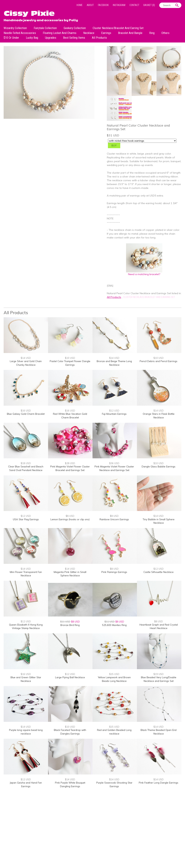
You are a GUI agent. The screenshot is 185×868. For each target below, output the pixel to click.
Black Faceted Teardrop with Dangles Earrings (70, 732)
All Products (99, 38)
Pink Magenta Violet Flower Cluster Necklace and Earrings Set (114, 468)
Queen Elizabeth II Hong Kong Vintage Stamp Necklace (26, 626)
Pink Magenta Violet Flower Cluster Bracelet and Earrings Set (70, 468)
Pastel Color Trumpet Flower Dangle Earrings (70, 363)
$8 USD (70, 516)
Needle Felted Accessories (20, 33)
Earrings (106, 33)
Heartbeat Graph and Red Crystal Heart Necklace (159, 626)
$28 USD (70, 463)
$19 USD (159, 674)
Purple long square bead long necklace (26, 732)
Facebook (103, 5)
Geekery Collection (75, 28)
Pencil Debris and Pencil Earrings (159, 361)
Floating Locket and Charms (60, 33)
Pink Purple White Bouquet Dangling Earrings (70, 784)
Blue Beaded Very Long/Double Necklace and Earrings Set (159, 679)
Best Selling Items (74, 38)
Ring (152, 33)
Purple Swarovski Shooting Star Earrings (114, 784)
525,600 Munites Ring (114, 625)
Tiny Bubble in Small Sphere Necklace (159, 521)
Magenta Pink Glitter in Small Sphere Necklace (70, 574)
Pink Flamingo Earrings (114, 572)
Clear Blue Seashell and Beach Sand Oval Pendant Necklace (26, 468)
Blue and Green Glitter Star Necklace (26, 679)
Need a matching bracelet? (144, 273)
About (90, 5)
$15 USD (114, 674)
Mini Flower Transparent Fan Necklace (26, 574)
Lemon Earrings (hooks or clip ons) (70, 519)
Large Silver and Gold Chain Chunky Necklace (26, 363)
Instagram (119, 5)
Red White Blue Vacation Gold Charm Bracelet (70, 416)
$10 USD (70, 358)
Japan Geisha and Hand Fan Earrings (26, 784)
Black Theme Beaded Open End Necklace (159, 732)
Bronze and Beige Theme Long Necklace (114, 363)
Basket (149, 5)
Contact (134, 5)
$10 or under (11, 38)
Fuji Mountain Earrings (114, 414)
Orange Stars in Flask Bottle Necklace (159, 416)
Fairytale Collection (45, 28)
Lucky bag (32, 38)
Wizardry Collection (15, 28)
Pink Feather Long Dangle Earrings (159, 783)
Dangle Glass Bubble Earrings (159, 467)
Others (165, 33)
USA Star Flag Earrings (26, 519)
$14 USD (26, 358)
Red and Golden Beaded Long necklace (114, 732)
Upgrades (51, 38)
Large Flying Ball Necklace (70, 677)
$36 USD (114, 463)
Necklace (89, 33)
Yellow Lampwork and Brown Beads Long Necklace (114, 679)
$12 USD (114, 411)
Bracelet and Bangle (130, 33)
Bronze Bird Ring (70, 625)
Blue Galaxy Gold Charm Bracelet (26, 414)
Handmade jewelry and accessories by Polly (41, 20)
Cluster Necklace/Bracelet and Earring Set (118, 28)
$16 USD (26, 411)
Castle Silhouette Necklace (159, 572)
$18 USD (26, 463)
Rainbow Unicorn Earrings (114, 519)
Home (80, 5)
